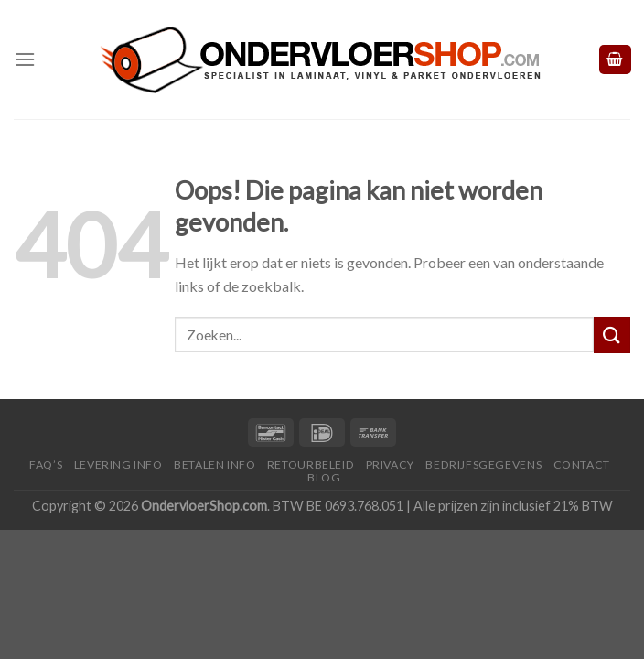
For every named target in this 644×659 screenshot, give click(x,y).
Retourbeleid (311, 465)
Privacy (390, 465)
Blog (324, 477)
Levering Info (118, 465)
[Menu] (25, 59)
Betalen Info (215, 465)
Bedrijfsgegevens (483, 465)
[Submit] (612, 335)
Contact (582, 465)
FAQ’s (46, 465)
